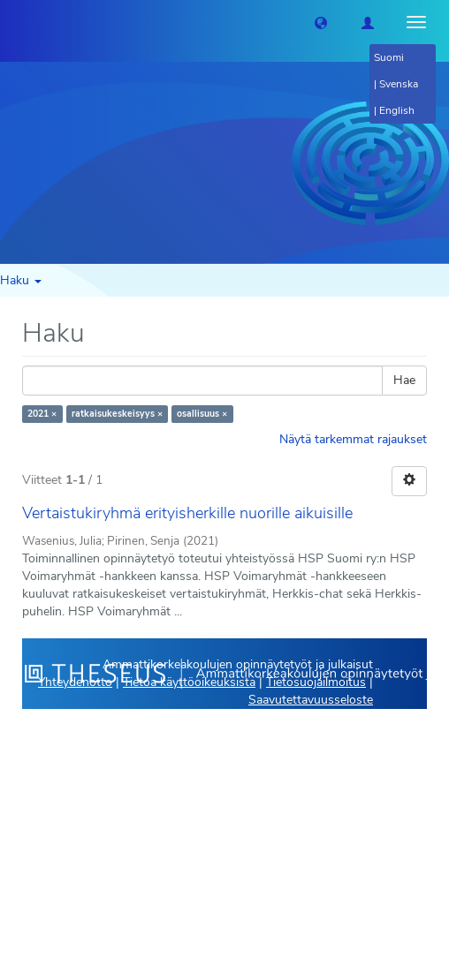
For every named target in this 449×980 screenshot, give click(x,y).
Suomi (389, 57)
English (397, 110)
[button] (321, 22)
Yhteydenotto (75, 682)
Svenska (399, 84)
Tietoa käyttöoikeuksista (189, 682)
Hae (404, 380)
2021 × (42, 414)
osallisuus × (202, 414)
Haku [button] (21, 280)
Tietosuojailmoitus (316, 682)
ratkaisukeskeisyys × (117, 414)
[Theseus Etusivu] (13, 22)
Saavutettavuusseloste (311, 700)
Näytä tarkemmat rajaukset (353, 439)
